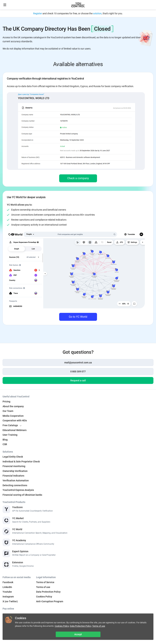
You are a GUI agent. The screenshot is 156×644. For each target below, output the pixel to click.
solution (97, 13)
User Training (10, 435)
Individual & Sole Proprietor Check (21, 462)
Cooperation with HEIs (15, 420)
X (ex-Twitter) (10, 601)
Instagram (8, 597)
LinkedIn (7, 587)
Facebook (8, 582)
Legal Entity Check (13, 457)
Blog (5, 440)
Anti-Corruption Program (50, 601)
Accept (78, 634)
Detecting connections (15, 485)
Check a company (78, 178)
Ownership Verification (15, 471)
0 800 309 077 (78, 371)
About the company (13, 406)
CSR (5, 444)
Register (38, 13)
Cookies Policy (62, 626)
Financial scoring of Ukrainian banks (22, 495)
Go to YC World (78, 317)
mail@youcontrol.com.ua (78, 363)
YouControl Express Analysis (18, 490)
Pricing (6, 402)
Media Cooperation (13, 416)
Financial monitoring (14, 466)
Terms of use (99, 626)
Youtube (7, 592)
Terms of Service (45, 582)
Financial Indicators (13, 476)
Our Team (8, 411)
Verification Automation (16, 480)
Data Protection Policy (80, 626)
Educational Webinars (15, 430)
